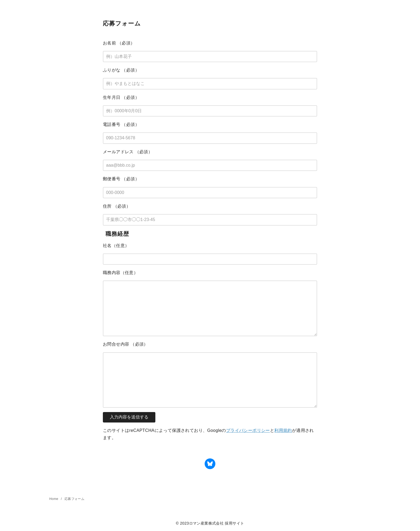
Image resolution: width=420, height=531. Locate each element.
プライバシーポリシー (248, 430)
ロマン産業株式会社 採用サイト (217, 523)
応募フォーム (74, 499)
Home (54, 499)
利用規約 (283, 430)
